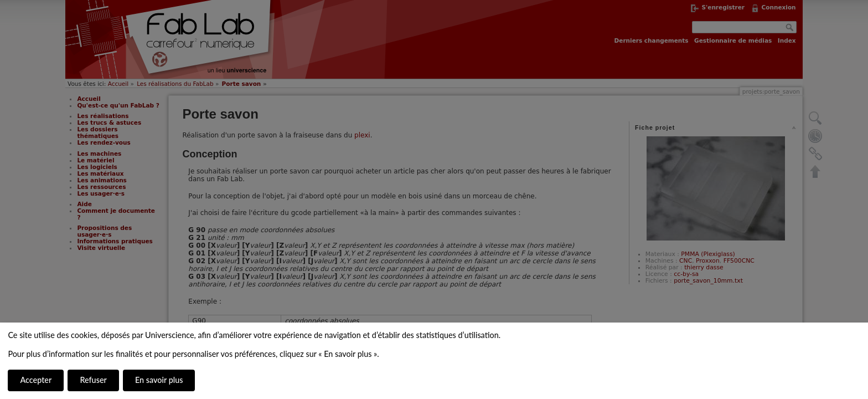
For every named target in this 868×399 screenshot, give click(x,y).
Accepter (36, 380)
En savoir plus (159, 380)
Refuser (93, 380)
